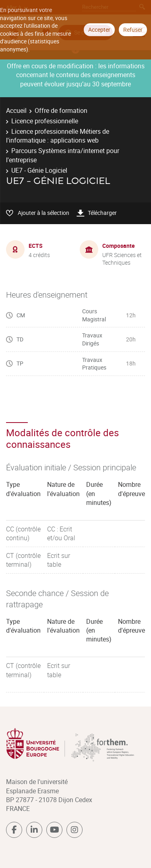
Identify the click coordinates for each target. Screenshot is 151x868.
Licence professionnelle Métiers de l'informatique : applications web (58, 136)
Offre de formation (61, 110)
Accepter (99, 30)
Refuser (133, 30)
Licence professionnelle (45, 121)
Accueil (16, 110)
